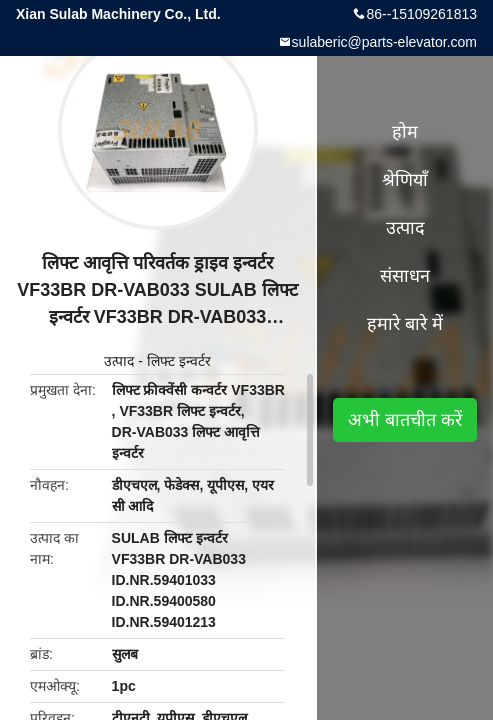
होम (405, 132)
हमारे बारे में (405, 324)
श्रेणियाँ (405, 180)
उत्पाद (119, 361)
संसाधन (405, 276)
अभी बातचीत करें (405, 420)
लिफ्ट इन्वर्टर (179, 361)
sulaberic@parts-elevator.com (384, 42)
